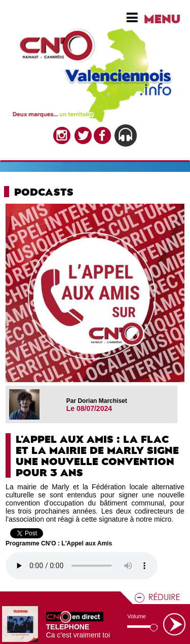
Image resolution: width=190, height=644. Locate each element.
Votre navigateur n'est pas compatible (82, 566)
